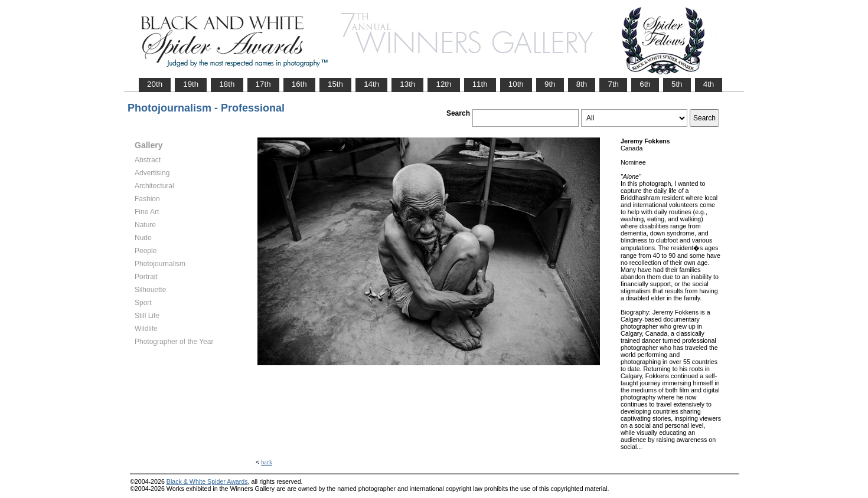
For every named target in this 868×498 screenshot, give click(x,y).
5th (677, 84)
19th (191, 84)
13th (407, 84)
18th (227, 84)
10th (516, 84)
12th (443, 84)
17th (263, 84)
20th (155, 84)
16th (299, 84)
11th (480, 84)
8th (582, 84)
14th (371, 84)
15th (335, 84)
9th (550, 84)
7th (613, 84)
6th (645, 84)
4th (709, 84)
